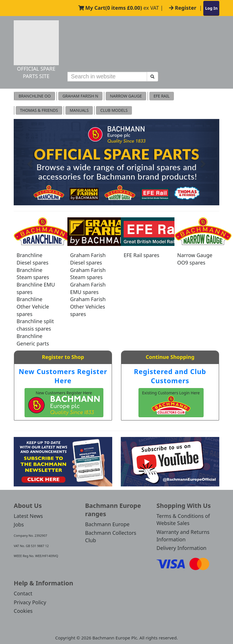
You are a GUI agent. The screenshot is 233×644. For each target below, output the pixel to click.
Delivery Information (181, 548)
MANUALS (79, 110)
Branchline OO (35, 96)
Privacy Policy (30, 602)
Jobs (19, 524)
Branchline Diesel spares (33, 259)
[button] (29, 162)
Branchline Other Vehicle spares (33, 306)
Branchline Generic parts (33, 340)
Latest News (28, 516)
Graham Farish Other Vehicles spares (88, 306)
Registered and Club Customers (170, 376)
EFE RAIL (162, 96)
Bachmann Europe (107, 524)
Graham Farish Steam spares (88, 274)
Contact (23, 593)
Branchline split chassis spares (35, 325)
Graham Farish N (80, 96)
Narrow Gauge (126, 96)
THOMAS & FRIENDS (39, 110)
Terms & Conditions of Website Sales (183, 520)
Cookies (23, 611)
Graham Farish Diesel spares (88, 259)
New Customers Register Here (63, 376)
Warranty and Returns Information (183, 536)
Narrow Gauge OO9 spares (195, 259)
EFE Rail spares (141, 255)
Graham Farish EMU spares (88, 288)
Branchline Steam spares (33, 274)
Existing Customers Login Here (171, 403)
